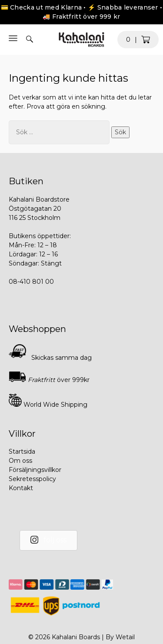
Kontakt (21, 488)
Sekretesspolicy (32, 479)
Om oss (20, 461)
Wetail (125, 637)
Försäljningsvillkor (35, 470)
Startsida (22, 451)
